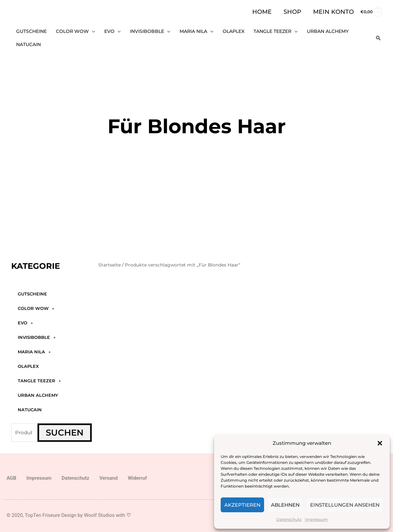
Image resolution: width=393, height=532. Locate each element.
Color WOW (36, 306)
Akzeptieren (242, 505)
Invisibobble (37, 335)
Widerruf (137, 476)
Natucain (30, 408)
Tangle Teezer (39, 379)
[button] (380, 443)
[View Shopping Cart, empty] (371, 12)
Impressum (316, 519)
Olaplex (28, 364)
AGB (12, 476)
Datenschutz (289, 519)
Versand (108, 476)
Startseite (110, 263)
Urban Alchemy (38, 393)
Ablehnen (285, 505)
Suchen (65, 431)
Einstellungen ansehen (345, 505)
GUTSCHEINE (32, 292)
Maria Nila (34, 350)
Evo (25, 321)
